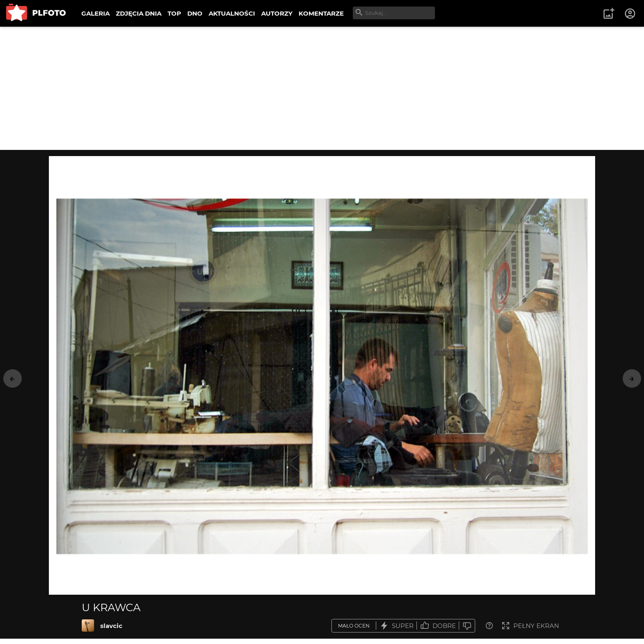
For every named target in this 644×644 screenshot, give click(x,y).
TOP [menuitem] (174, 13)
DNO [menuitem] (195, 13)
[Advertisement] (322, 88)
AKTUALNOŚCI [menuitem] (232, 13)
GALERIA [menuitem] (95, 13)
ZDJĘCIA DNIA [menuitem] (139, 13)
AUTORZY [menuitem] (277, 13)
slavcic (111, 626)
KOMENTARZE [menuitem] (321, 13)
